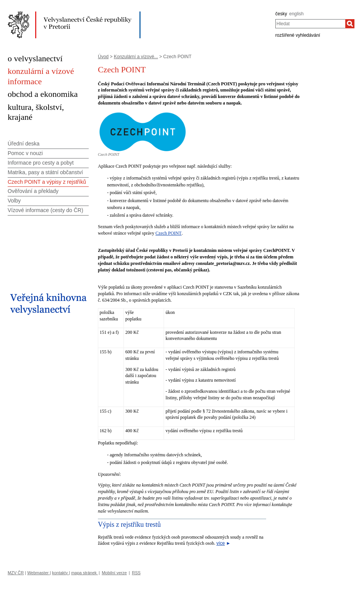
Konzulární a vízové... (136, 57)
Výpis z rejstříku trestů (129, 524)
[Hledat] (350, 24)
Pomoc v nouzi (25, 153)
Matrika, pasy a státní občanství (45, 172)
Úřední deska (24, 144)
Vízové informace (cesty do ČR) (45, 210)
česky (281, 14)
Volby (14, 201)
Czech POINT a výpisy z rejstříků (47, 182)
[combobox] (310, 24)
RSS (136, 573)
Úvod (103, 57)
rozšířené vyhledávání (298, 35)
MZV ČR (16, 573)
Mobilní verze (114, 573)
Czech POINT (169, 233)
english (296, 14)
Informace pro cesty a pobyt (41, 163)
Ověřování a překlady (33, 191)
